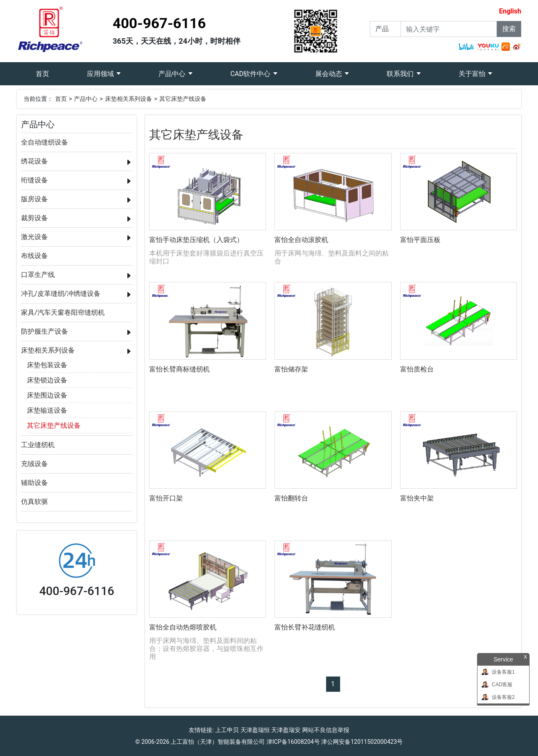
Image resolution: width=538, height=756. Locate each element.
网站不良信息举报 (326, 730)
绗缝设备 (34, 180)
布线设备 (34, 256)
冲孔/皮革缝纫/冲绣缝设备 (61, 294)
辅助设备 (34, 483)
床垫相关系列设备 (129, 99)
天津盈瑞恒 (255, 730)
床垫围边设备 (47, 395)
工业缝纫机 (38, 445)
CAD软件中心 (251, 74)
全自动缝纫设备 (45, 142)
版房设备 (34, 199)
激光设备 (34, 237)
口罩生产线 (38, 275)
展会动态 (330, 74)
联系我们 (401, 74)
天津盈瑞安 (286, 730)
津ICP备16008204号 (293, 742)
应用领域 (101, 74)
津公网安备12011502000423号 (362, 742)
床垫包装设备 (47, 365)
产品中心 (173, 74)
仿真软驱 (34, 502)
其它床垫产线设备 (183, 99)
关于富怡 (473, 74)
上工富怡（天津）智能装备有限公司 (218, 742)
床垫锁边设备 (47, 380)
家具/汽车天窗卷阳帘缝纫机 (63, 312)
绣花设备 (34, 161)
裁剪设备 (34, 218)
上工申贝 (227, 730)
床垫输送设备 (47, 410)
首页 (52, 70)
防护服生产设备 (45, 331)
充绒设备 (34, 464)
